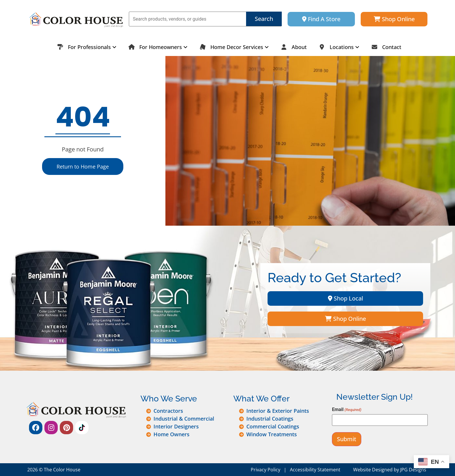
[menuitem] (85, 47)
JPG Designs (413, 470)
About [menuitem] (292, 47)
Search (264, 19)
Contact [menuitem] (385, 47)
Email (347, 410)
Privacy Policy (266, 470)
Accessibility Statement (315, 470)
